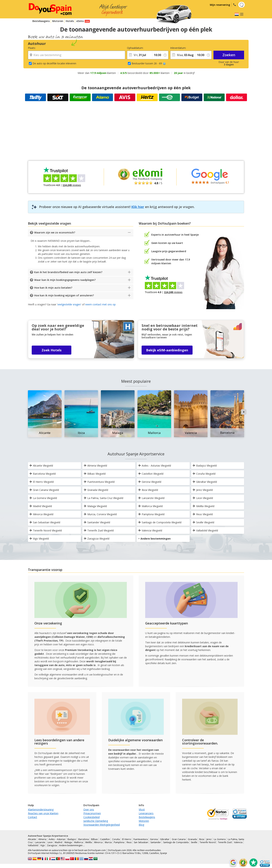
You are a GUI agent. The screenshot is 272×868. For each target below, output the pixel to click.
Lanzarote (40, 842)
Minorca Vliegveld (41, 514)
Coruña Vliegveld (204, 474)
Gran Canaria (179, 839)
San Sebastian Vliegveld (45, 522)
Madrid (58, 842)
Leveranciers (146, 813)
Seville (194, 842)
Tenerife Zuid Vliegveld (99, 530)
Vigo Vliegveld (39, 539)
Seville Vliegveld (203, 522)
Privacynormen (92, 813)
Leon (50, 842)
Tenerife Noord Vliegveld (46, 530)
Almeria (42, 839)
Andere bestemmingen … (72, 845)
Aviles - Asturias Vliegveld (155, 466)
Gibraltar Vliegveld (205, 482)
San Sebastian (141, 842)
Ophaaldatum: (135, 48)
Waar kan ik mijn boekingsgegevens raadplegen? (65, 280)
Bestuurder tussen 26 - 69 (149, 63)
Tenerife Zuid (225, 842)
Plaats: (32, 48)
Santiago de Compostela (176, 842)
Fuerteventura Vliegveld (99, 482)
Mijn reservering (220, 5)
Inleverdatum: (178, 48)
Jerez (209, 839)
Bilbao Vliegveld (95, 474)
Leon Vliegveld (203, 498)
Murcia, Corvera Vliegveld (100, 514)
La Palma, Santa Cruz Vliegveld (103, 498)
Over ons (89, 810)
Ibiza (202, 839)
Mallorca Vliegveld (150, 506)
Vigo (43, 845)
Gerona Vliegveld (150, 482)
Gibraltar (165, 839)
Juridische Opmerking (96, 821)
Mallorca (79, 842)
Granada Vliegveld (96, 490)
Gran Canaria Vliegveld (44, 490)
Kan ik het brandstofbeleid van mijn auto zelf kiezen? (68, 272)
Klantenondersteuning (41, 810)
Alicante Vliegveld (41, 466)
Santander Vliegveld (97, 522)
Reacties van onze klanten (43, 813)
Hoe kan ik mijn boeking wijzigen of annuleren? (64, 295)
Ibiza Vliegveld (148, 490)
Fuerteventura (141, 839)
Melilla (89, 842)
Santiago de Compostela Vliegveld (160, 522)
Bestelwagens (41, 21)
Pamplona (119, 842)
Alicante (32, 839)
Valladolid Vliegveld (205, 530)
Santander (156, 842)
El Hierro (127, 839)
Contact (33, 817)
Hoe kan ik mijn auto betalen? (53, 288)
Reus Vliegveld (203, 514)
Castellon (105, 839)
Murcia (108, 842)
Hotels (70, 21)
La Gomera (220, 839)
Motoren (58, 21)
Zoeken (229, 55)
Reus (129, 842)
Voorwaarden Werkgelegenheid (102, 825)
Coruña (116, 839)
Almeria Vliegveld (95, 466)
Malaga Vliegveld (95, 506)
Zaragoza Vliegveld (97, 539)
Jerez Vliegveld (203, 490)
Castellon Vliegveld (151, 474)
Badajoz (72, 839)
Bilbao (94, 839)
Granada (192, 839)
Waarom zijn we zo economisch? (55, 232)
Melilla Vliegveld (203, 506)
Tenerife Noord (208, 842)
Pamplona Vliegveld (151, 514)
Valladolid (33, 845)
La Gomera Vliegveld (43, 498)
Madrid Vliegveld (41, 506)
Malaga (68, 842)
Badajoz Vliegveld (205, 466)
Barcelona (84, 839)
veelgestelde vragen (69, 304)
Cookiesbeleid (92, 817)
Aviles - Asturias (57, 839)
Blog (141, 825)
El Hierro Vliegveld (42, 482)
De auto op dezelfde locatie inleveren (54, 63)
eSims (80, 21)
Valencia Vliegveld (150, 530)
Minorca (98, 842)
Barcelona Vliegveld (43, 474)
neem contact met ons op (100, 304)
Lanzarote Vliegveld (151, 498)
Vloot (142, 810)
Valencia (238, 842)
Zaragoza (52, 845)
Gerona (154, 839)
